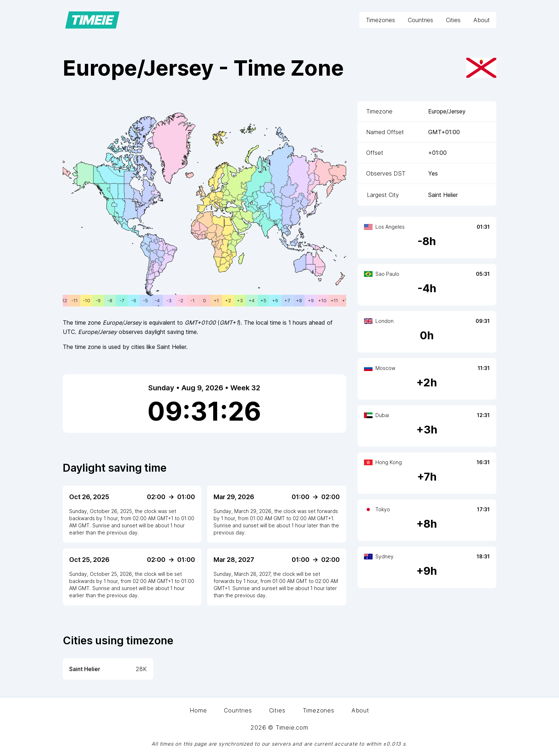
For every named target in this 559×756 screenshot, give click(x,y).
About (482, 20)
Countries (420, 20)
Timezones (380, 20)
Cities (453, 20)
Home (198, 710)
